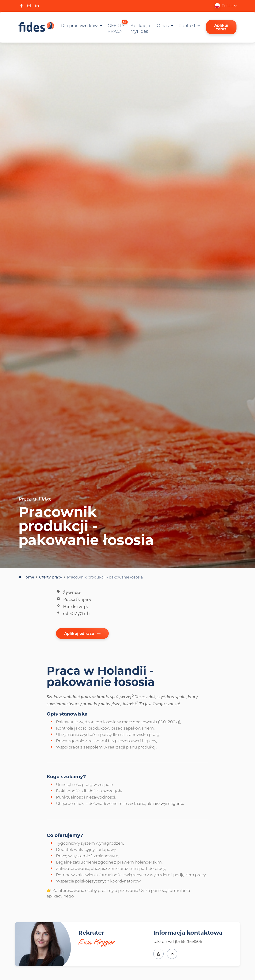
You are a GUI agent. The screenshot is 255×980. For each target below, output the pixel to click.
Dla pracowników (80, 25)
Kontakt (188, 25)
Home (28, 577)
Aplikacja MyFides (140, 28)
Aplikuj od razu (82, 633)
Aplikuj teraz (221, 27)
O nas (163, 25)
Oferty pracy (51, 577)
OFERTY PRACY (118, 27)
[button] (226, 5)
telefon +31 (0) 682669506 (178, 941)
